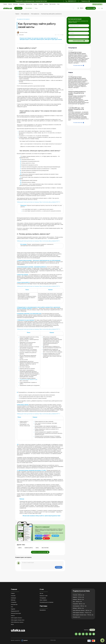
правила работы (29, 548)
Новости (10, 4)
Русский (92, 630)
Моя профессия (20, 19)
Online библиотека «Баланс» (17, 622)
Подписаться (85, 1)
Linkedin (39, 538)
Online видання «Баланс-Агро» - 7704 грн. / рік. (83, 615)
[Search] (54, 8)
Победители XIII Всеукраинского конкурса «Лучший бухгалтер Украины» (77, 93)
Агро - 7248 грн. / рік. (77, 602)
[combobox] (79, 37)
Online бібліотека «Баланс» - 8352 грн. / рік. (82, 610)
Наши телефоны (43, 600)
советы (20, 548)
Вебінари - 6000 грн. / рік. (78, 608)
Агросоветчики (14, 604)
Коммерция (13, 598)
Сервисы (46, 4)
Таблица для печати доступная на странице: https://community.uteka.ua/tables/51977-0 (38, 202)
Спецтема (13, 596)
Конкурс (35, 4)
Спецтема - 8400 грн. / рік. (79, 595)
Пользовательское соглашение (47, 602)
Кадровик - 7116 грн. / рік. (78, 597)
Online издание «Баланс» (17, 618)
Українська (86, 630)
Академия (41, 4)
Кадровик (13, 609)
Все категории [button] (29, 8)
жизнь (37, 548)
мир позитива (45, 548)
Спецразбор (22, 4)
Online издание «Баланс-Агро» (18, 620)
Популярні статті (76, 617)
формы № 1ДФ (33, 380)
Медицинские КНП (15, 611)
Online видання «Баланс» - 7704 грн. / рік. (82, 613)
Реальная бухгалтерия (16, 613)
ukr (99, 8)
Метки (12, 624)
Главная (5, 4)
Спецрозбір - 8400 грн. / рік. (79, 604)
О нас (58, 4)
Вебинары (15, 4)
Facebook (40, 536)
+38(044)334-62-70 (72, 1)
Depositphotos (43, 610)
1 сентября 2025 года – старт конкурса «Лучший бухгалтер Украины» (76, 109)
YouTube (47, 538)
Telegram (56, 536)
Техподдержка (43, 598)
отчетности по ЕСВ (24, 380)
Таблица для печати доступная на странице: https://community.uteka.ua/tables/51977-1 (38, 241)
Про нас (41, 593)
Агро (12, 607)
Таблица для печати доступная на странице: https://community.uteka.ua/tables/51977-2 (38, 286)
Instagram (48, 536)
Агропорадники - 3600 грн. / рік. (80, 606)
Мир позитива (52, 4)
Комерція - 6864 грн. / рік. (78, 599)
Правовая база (29, 4)
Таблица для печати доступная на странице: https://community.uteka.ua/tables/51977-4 (38, 414)
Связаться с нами (44, 596)
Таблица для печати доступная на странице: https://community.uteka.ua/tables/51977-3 (38, 329)
